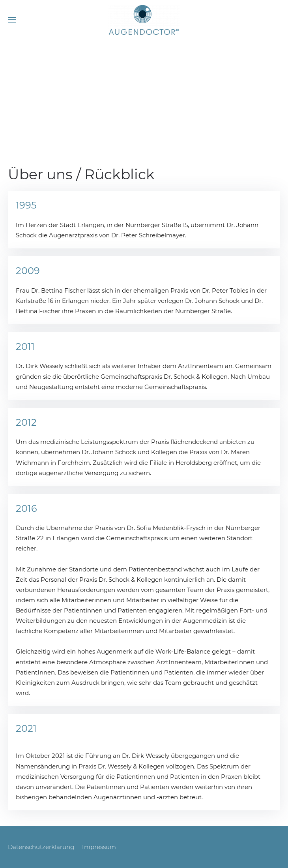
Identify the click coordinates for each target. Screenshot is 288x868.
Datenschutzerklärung (41, 847)
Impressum (99, 847)
